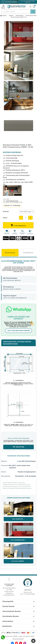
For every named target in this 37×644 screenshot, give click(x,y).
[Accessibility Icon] (32, 323)
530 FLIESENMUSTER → (18, 540)
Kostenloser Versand (9, 585)
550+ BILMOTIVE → (19, 519)
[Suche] (16, 12)
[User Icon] (30, 7)
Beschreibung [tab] (10, 253)
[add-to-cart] (18, 225)
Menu (3, 7)
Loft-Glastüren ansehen (9, 2)
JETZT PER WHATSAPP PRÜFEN (18, 331)
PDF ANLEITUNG (18, 447)
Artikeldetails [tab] (28, 253)
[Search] (33, 12)
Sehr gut (28, 590)
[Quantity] (26, 218)
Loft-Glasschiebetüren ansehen (28, 2)
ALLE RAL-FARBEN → (19, 561)
